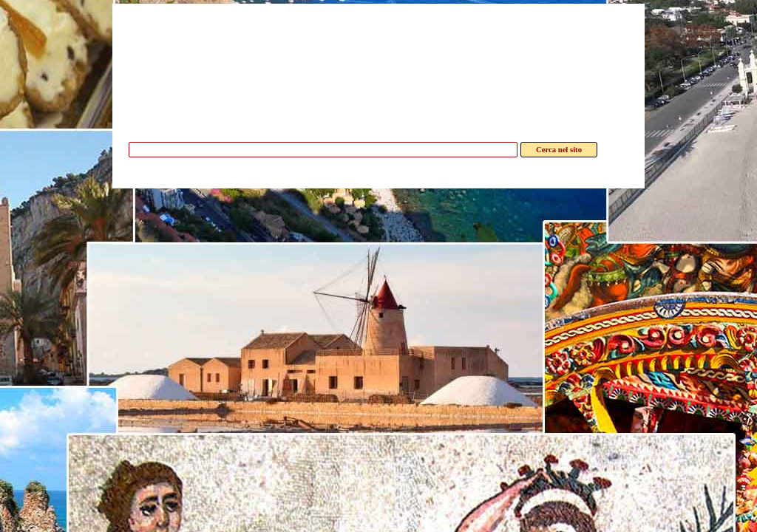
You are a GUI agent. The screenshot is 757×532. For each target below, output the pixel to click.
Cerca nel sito (559, 150)
